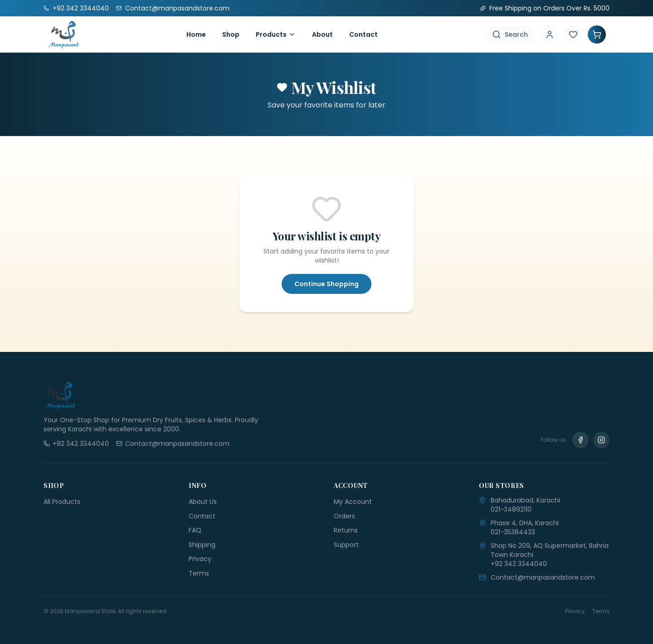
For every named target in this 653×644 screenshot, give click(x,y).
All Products (62, 502)
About (322, 34)
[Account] (550, 34)
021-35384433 (513, 532)
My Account (353, 502)
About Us (203, 502)
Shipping (202, 545)
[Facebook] (580, 440)
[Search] (510, 34)
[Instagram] (601, 440)
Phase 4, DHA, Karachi (525, 523)
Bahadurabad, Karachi (525, 500)
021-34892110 (511, 509)
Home (196, 34)
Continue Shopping (326, 284)
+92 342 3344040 (519, 564)
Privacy (200, 559)
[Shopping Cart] (597, 34)
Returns (346, 530)
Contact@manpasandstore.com (543, 577)
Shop (231, 34)
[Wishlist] (573, 34)
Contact (363, 34)
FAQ (195, 530)
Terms (199, 573)
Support (346, 545)
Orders (344, 516)
